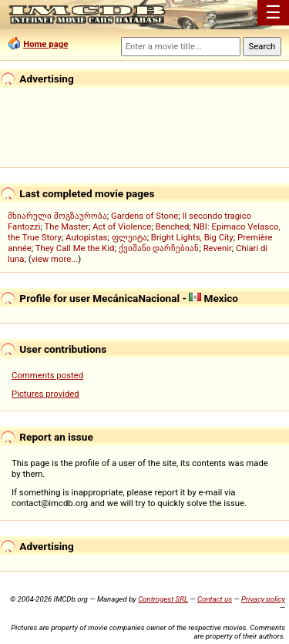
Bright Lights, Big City (192, 237)
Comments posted (47, 375)
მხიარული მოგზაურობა (57, 216)
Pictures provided (45, 394)
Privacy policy (263, 599)
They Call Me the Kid (75, 248)
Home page (45, 44)
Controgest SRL (163, 599)
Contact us (215, 599)
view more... (55, 259)
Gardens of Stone (144, 216)
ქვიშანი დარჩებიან (159, 248)
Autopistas (86, 237)
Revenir (218, 248)
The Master (66, 226)
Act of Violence (122, 226)
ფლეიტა (129, 237)
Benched (173, 226)
